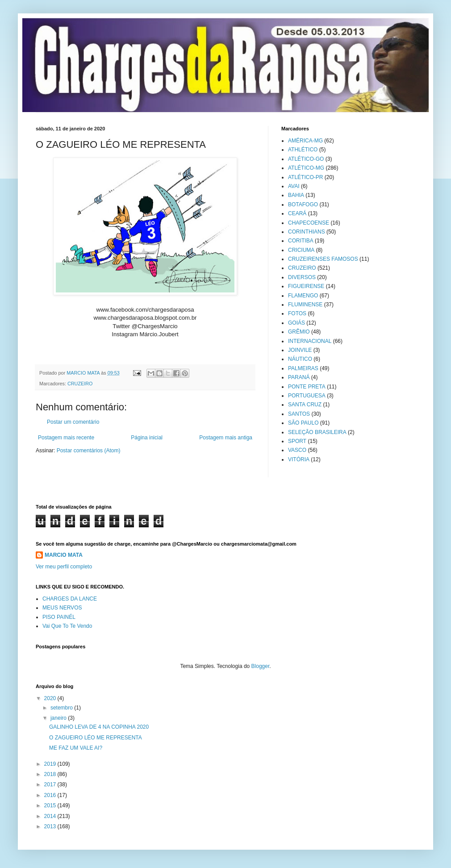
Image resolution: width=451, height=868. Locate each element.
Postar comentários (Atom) (89, 451)
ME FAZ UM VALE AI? (76, 748)
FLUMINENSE (305, 305)
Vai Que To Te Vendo (67, 626)
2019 (51, 764)
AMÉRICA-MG (305, 141)
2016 (51, 795)
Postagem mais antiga (226, 438)
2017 (51, 785)
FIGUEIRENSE (306, 286)
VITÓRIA (299, 459)
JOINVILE (300, 350)
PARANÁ (299, 377)
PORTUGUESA (307, 396)
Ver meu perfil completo (64, 567)
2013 (51, 826)
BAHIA (296, 195)
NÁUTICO (300, 359)
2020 (51, 698)
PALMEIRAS (303, 368)
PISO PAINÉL (59, 617)
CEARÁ (297, 213)
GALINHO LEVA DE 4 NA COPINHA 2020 (99, 727)
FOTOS (297, 313)
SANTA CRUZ (305, 405)
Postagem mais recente (66, 438)
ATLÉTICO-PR (305, 177)
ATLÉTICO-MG (306, 168)
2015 (51, 805)
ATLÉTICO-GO (306, 159)
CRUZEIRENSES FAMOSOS (323, 259)
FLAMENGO (303, 296)
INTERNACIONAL (310, 341)
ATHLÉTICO (303, 150)
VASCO (297, 450)
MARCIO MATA (64, 555)
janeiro (59, 718)
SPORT (297, 441)
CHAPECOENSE (309, 223)
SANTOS (299, 414)
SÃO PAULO (303, 423)
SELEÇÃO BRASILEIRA (317, 432)
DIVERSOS (302, 277)
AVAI (294, 186)
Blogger (261, 666)
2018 (51, 774)
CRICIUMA (301, 250)
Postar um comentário (73, 422)
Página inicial (147, 438)
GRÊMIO (299, 332)
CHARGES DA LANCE (70, 599)
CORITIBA (301, 241)
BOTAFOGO (303, 204)
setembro (62, 708)
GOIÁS (296, 323)
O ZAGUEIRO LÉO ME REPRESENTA (96, 738)
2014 (51, 816)
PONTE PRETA (307, 387)
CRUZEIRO (80, 384)
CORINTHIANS (307, 232)
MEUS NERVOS (62, 608)
